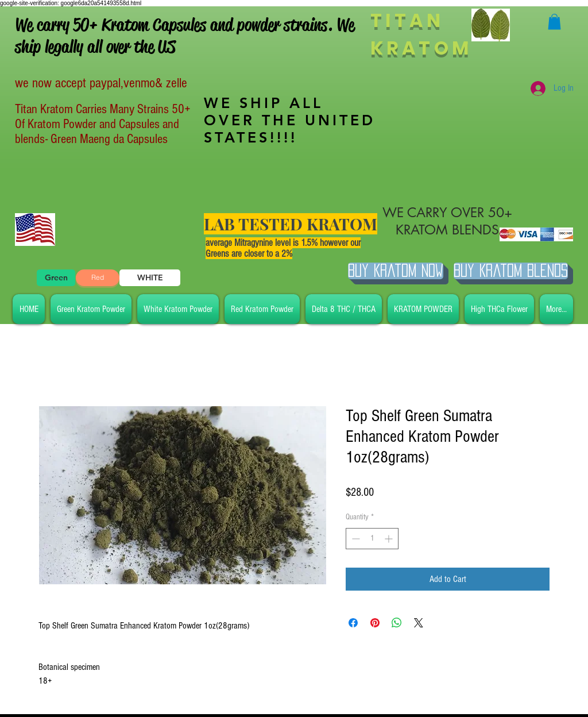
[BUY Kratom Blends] (511, 271)
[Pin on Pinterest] (375, 623)
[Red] (98, 278)
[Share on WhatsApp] (397, 623)
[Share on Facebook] (353, 623)
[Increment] (390, 539)
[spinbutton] (372, 539)
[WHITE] (150, 278)
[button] (554, 22)
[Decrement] (355, 539)
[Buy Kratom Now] (396, 271)
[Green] (56, 278)
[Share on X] (419, 623)
